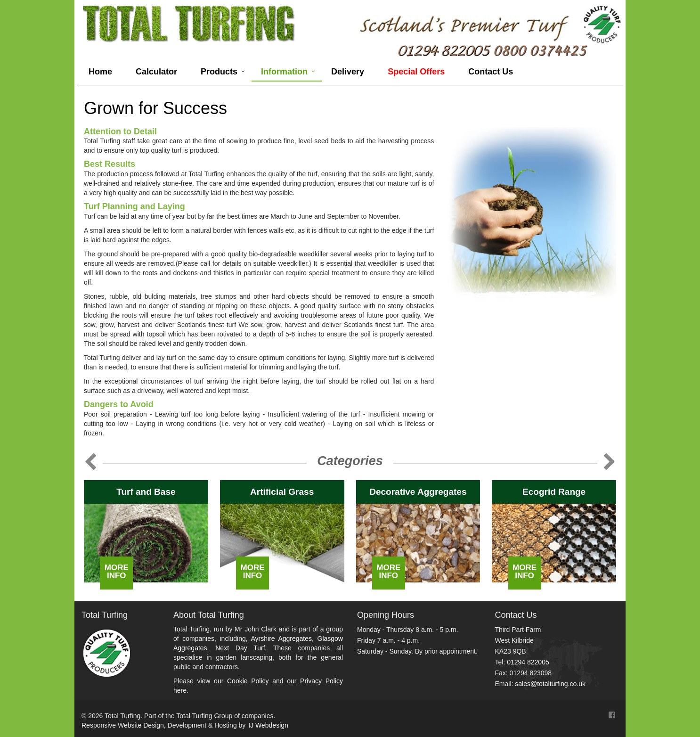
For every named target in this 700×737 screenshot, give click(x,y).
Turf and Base (146, 492)
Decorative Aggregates (418, 492)
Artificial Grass (282, 492)
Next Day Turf (240, 648)
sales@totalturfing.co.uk (550, 684)
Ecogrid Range (554, 492)
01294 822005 (528, 662)
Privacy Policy (322, 681)
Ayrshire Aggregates (281, 639)
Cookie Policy (248, 681)
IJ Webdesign (268, 725)
